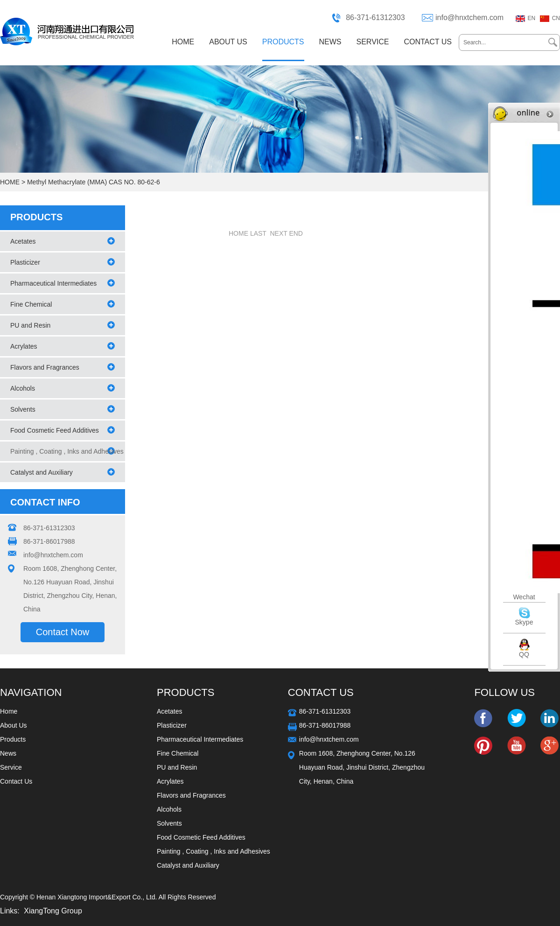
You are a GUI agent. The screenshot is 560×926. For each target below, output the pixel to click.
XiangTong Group (53, 911)
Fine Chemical (31, 304)
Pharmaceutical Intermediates (53, 283)
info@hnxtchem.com (469, 18)
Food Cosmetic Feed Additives (55, 430)
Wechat (524, 597)
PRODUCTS (283, 42)
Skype (524, 622)
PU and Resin (30, 325)
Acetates (23, 241)
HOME (183, 42)
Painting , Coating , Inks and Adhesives (213, 851)
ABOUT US (228, 42)
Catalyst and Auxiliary (42, 472)
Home (9, 711)
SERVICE (373, 42)
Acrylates (24, 346)
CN (556, 18)
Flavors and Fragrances (45, 367)
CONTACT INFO (45, 502)
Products (13, 739)
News (8, 753)
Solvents (23, 409)
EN (532, 18)
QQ (524, 654)
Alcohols (23, 388)
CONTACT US (428, 42)
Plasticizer (25, 262)
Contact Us (16, 781)
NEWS (330, 42)
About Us (14, 725)
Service (11, 767)
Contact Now (63, 632)
